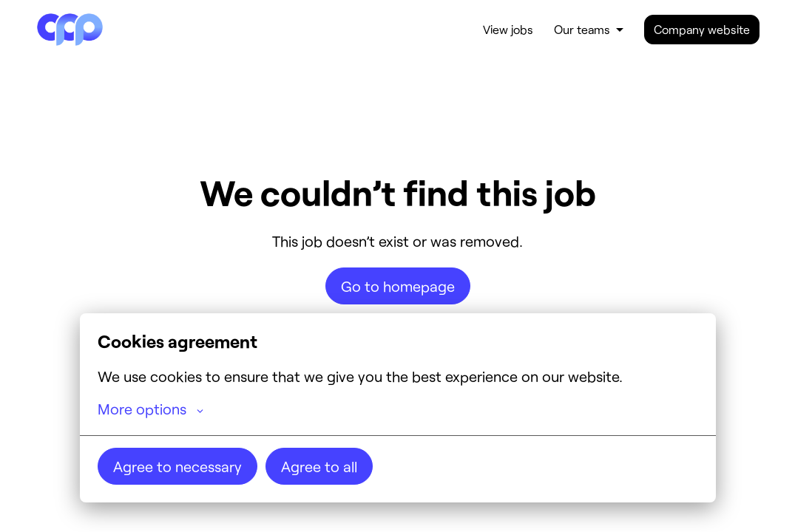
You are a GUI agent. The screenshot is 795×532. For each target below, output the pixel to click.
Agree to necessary (177, 466)
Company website (702, 29)
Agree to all (319, 466)
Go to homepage (398, 286)
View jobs (508, 29)
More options (150, 409)
